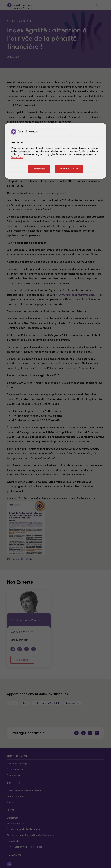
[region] (55, 151)
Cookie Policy (17, 157)
